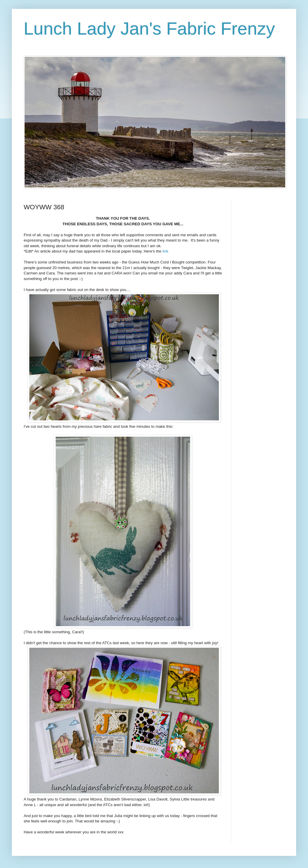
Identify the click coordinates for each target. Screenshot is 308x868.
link (166, 251)
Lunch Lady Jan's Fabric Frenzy (149, 29)
